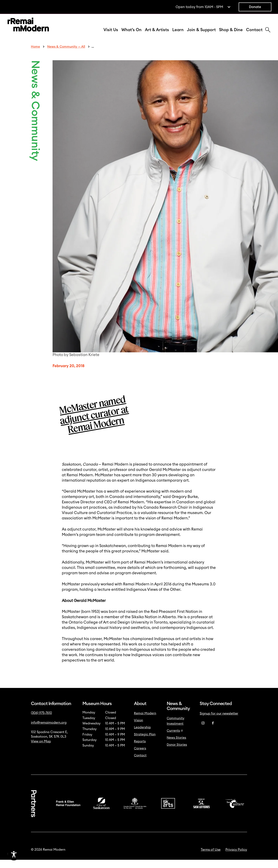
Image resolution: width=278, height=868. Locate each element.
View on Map (41, 750)
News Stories (176, 746)
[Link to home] (28, 29)
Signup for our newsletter (219, 722)
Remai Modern (145, 722)
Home (35, 55)
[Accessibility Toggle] (33, 854)
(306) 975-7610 (41, 721)
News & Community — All (66, 55)
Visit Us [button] (111, 34)
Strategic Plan (145, 743)
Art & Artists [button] (157, 34)
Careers (140, 757)
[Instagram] (203, 731)
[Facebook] (213, 731)
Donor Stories (177, 753)
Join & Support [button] (201, 34)
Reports (140, 750)
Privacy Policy (236, 858)
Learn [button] (178, 34)
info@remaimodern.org (49, 731)
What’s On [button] (131, 34)
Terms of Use (211, 858)
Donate (255, 7)
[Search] (268, 34)
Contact (254, 34)
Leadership (142, 736)
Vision (138, 729)
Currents (175, 739)
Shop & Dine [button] (231, 34)
